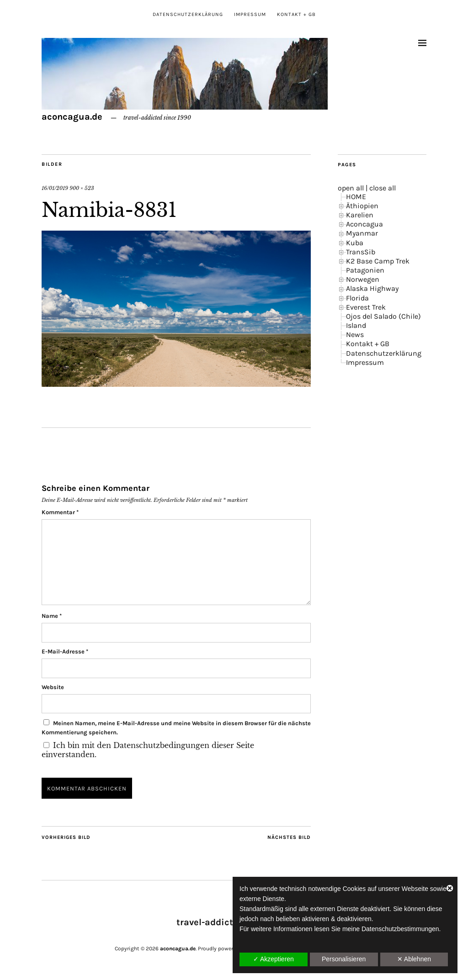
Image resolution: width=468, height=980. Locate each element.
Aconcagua (364, 224)
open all (351, 188)
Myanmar (362, 233)
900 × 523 (82, 188)
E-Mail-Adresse (65, 651)
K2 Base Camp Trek (378, 261)
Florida (357, 298)
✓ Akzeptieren (274, 959)
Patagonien (365, 270)
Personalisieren (344, 959)
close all (383, 188)
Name (52, 616)
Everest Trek (366, 307)
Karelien (360, 215)
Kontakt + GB (296, 14)
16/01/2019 (55, 188)
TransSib (361, 252)
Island (356, 325)
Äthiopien (362, 206)
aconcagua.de (72, 117)
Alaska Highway (372, 288)
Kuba (355, 243)
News (355, 335)
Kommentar (60, 512)
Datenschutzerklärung (188, 14)
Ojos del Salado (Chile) (383, 316)
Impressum (250, 14)
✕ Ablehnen (414, 959)
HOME (356, 197)
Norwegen (363, 279)
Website (53, 687)
